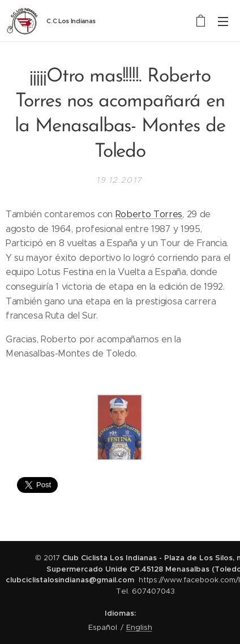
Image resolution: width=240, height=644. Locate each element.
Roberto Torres (149, 214)
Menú (223, 22)
